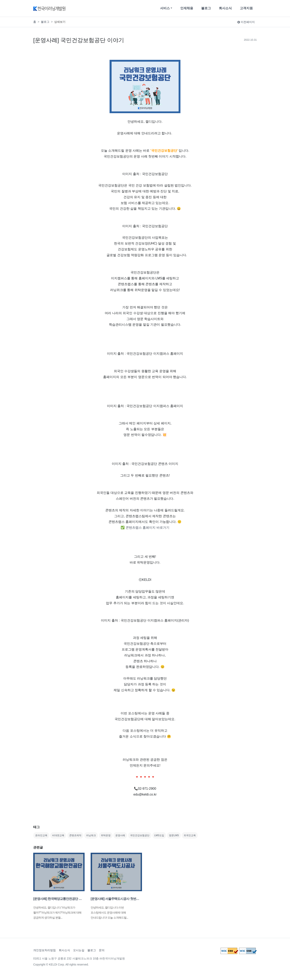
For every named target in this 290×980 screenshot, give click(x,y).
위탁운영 (106, 835)
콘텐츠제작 (75, 835)
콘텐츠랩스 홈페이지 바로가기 (148, 528)
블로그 (206, 8)
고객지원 (246, 8)
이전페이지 (246, 22)
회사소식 (225, 8)
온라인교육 (41, 835)
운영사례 (120, 835)
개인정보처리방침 (45, 950)
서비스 (165, 8)
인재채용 (187, 8)
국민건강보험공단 (140, 835)
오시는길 (79, 950)
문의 (102, 950)
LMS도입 (159, 835)
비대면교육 (58, 835)
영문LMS (174, 835)
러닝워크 (91, 835)
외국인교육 (190, 835)
